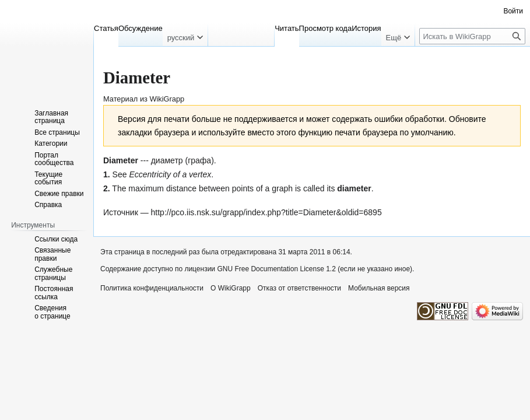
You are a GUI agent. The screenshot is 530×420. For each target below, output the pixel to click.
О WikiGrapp (231, 288)
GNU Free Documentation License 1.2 (276, 269)
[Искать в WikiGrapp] (472, 36)
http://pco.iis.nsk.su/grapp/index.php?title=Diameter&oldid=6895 (266, 212)
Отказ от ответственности (299, 288)
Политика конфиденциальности (152, 288)
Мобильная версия (379, 288)
